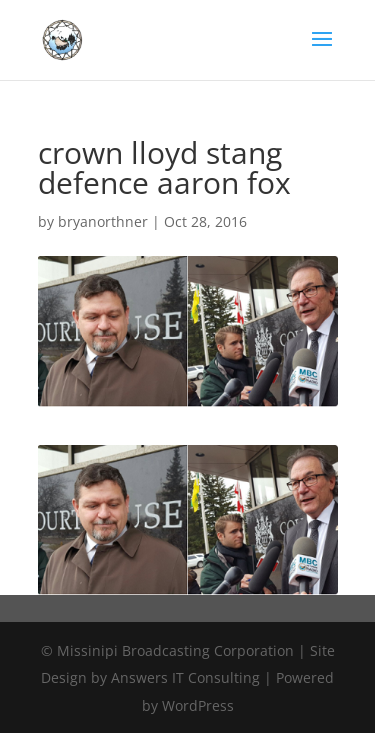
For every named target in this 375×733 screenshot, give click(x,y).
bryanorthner (103, 221)
